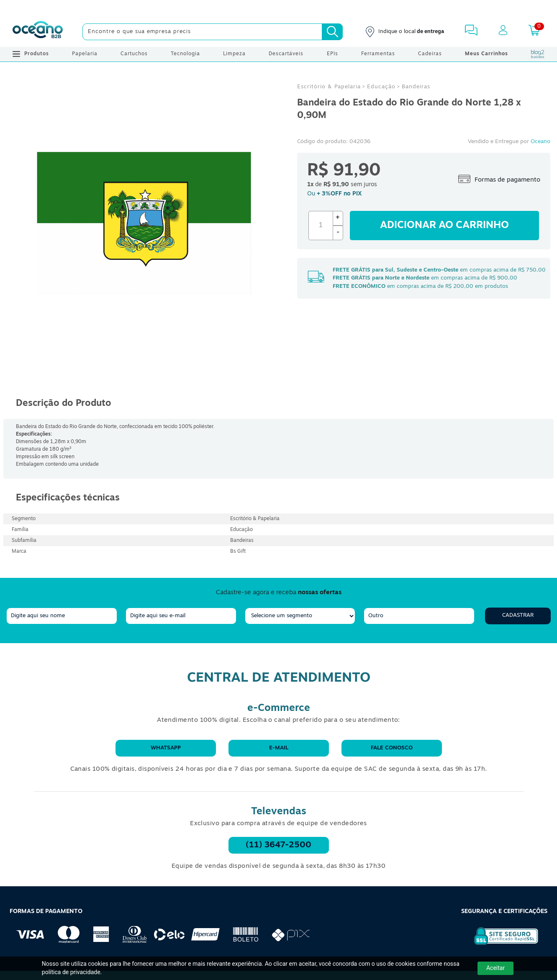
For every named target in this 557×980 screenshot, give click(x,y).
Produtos (31, 54)
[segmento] (300, 616)
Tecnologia (185, 54)
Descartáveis (286, 54)
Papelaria (85, 54)
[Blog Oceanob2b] (538, 54)
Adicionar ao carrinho (444, 226)
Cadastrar (518, 615)
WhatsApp (166, 748)
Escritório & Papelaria (329, 87)
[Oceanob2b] (38, 32)
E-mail (279, 748)
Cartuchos (134, 54)
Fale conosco (392, 748)
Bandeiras (416, 87)
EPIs (332, 54)
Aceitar (495, 968)
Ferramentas (378, 54)
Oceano (540, 142)
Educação (381, 87)
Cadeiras (430, 54)
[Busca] (332, 32)
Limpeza (234, 54)
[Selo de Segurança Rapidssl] (500, 945)
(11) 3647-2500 (278, 845)
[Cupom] (278, 8)
